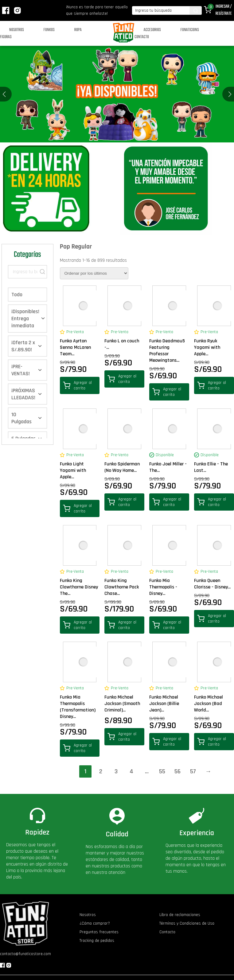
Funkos (49, 30)
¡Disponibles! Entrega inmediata (25, 319)
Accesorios (152, 30)
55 (162, 771)
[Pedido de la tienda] (94, 273)
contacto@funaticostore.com (25, 954)
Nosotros (17, 30)
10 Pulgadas (21, 418)
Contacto (142, 37)
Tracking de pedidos (97, 941)
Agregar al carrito (77, 385)
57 (193, 771)
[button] (230, 94)
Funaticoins (190, 30)
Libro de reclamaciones (180, 915)
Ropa (78, 30)
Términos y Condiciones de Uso (187, 923)
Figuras (6, 37)
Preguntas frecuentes (99, 932)
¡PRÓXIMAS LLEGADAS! (23, 394)
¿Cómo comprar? (95, 923)
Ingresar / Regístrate (224, 10)
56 (177, 771)
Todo (17, 295)
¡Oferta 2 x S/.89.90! (23, 346)
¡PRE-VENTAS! (21, 370)
